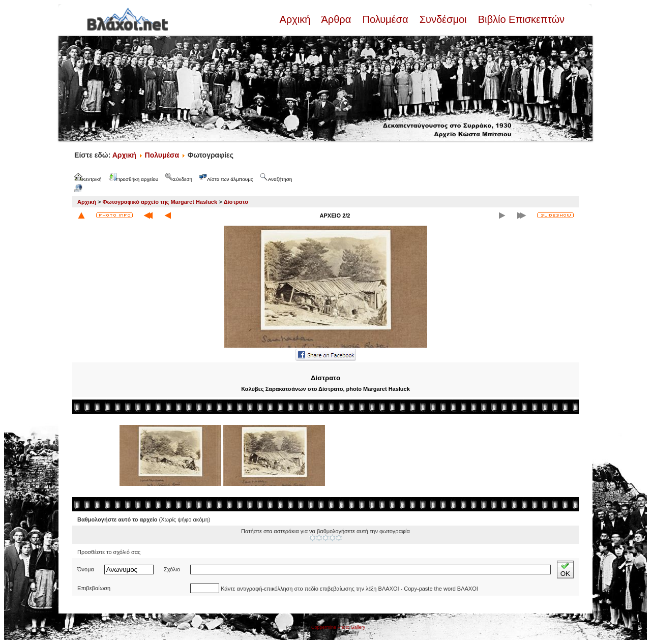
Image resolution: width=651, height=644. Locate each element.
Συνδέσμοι (443, 19)
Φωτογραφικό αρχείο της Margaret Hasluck (160, 202)
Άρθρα (336, 19)
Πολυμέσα (385, 19)
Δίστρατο (236, 202)
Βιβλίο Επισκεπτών (520, 19)
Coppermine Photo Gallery (338, 627)
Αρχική (296, 19)
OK (565, 570)
